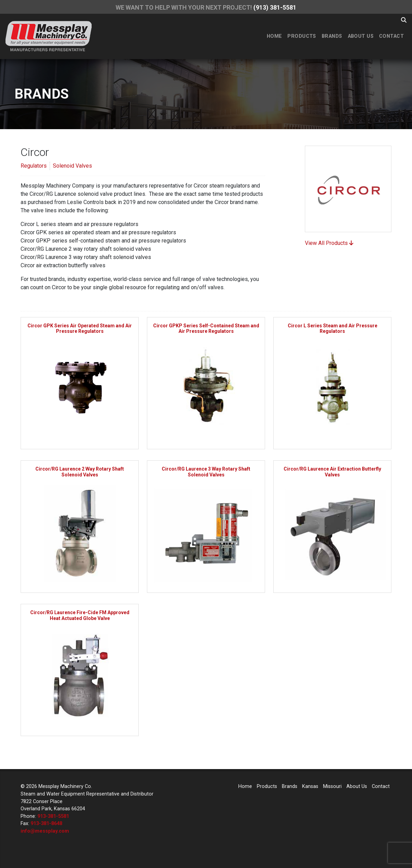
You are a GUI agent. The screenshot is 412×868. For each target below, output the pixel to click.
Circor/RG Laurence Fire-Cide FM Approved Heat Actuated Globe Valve (80, 615)
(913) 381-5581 (275, 7)
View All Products (329, 243)
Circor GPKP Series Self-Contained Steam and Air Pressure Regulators (206, 329)
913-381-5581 (53, 816)
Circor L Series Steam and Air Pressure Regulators (333, 329)
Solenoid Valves (72, 166)
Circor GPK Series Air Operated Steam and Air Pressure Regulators (80, 329)
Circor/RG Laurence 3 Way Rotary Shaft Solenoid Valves (206, 472)
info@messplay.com (45, 831)
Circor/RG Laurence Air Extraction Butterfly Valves (332, 472)
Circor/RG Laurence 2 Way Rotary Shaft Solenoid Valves (80, 472)
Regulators (34, 166)
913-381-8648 (46, 824)
